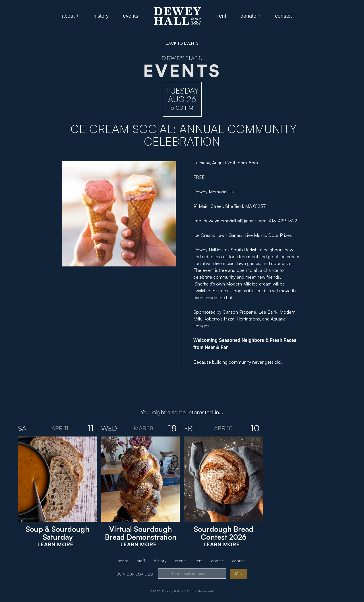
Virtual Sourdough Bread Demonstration (141, 533)
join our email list (136, 574)
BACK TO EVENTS (182, 43)
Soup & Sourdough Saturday (57, 533)
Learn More (56, 544)
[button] (70, 16)
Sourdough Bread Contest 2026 (224, 533)
